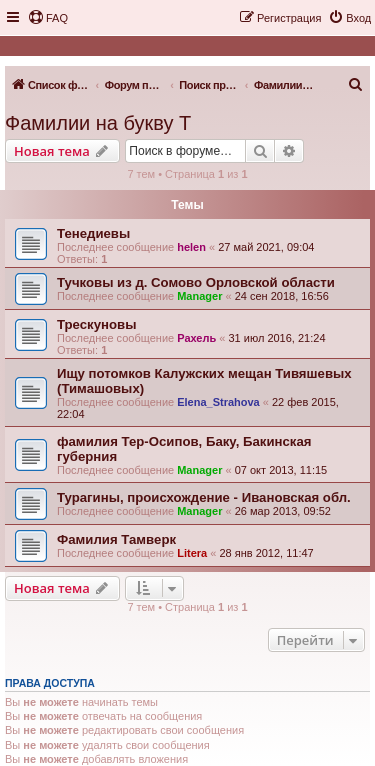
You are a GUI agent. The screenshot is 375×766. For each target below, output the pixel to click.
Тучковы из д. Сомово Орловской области (196, 282)
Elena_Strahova (218, 402)
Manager (199, 296)
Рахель (196, 338)
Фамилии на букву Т (98, 123)
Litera (192, 553)
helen (191, 247)
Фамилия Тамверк (116, 539)
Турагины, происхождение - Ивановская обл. (204, 497)
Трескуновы (96, 324)
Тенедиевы (93, 233)
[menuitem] (48, 18)
